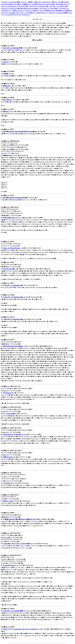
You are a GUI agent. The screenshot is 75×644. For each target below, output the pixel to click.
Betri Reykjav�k (23, 6)
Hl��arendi (26, 4)
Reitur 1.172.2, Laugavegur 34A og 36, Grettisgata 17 (21, 629)
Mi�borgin (37, 2)
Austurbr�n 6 (54, 8)
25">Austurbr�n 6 (10, 414)
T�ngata (54, 2)
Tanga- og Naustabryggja (9, 6)
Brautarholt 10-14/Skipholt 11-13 (14, 434)
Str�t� (30, 2)
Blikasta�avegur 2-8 (63, 4)
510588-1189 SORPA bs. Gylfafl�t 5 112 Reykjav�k (10, 498)
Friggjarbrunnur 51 (42, 13)
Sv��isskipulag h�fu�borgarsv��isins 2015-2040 (21, 519)
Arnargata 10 (29, 11)
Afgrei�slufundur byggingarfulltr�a (43, 4)
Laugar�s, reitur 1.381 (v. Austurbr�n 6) (22, 13)
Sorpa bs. (24, 2)
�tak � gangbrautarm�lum (30, 8)
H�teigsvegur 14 (18, 11)
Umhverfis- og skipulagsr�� (10, 2)
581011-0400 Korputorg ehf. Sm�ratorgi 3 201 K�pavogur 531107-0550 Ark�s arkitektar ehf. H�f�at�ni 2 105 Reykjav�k (12, 212)
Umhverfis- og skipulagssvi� (39, 6)
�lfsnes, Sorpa (38, 11)
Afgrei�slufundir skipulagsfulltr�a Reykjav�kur (19, 131)
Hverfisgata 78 (44, 8)
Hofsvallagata (46, 2)
